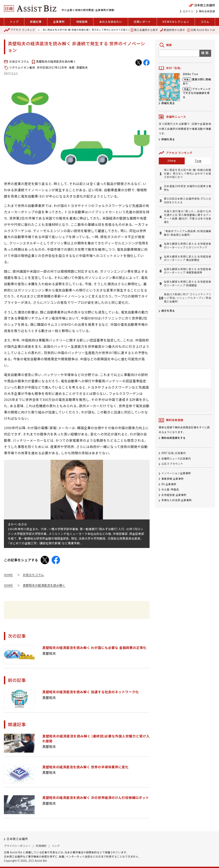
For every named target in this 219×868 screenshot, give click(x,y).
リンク (56, 846)
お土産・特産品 (170, 489)
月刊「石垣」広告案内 (174, 453)
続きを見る (168, 311)
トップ (14, 22)
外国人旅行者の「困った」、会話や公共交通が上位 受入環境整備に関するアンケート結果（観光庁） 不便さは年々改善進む (188, 217)
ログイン (188, 11)
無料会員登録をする (173, 438)
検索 (205, 53)
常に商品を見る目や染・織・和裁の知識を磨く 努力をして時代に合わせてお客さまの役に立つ (93, 30)
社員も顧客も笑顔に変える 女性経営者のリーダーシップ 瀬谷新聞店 (188, 258)
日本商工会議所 (17, 839)
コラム (205, 22)
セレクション (176, 22)
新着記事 (36, 22)
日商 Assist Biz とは (201, 30)
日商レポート (142, 22)
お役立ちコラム (19, 61)
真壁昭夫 (82, 67)
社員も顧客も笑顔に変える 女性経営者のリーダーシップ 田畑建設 (188, 284)
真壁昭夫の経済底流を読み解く (56, 61)
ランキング (20, 30)
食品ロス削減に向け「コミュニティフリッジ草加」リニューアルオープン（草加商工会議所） (188, 298)
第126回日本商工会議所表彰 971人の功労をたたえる (188, 201)
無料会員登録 (207, 11)
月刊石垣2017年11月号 (52, 67)
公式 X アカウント (172, 464)
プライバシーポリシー (17, 846)
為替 (72, 67)
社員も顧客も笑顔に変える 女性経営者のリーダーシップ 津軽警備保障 (188, 271)
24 (172, 161)
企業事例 (59, 22)
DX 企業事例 (169, 484)
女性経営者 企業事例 (174, 495)
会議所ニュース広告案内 (176, 458)
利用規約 (41, 846)
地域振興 (82, 22)
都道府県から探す (173, 30)
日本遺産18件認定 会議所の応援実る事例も (188, 188)
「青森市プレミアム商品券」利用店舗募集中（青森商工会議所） (188, 233)
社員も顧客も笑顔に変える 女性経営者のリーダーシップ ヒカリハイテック (188, 246)
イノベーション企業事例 (176, 473)
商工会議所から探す (144, 30)
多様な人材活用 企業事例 (176, 500)
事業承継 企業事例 (173, 479)
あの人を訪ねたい (111, 22)
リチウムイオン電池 (22, 67)
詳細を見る (168, 103)
